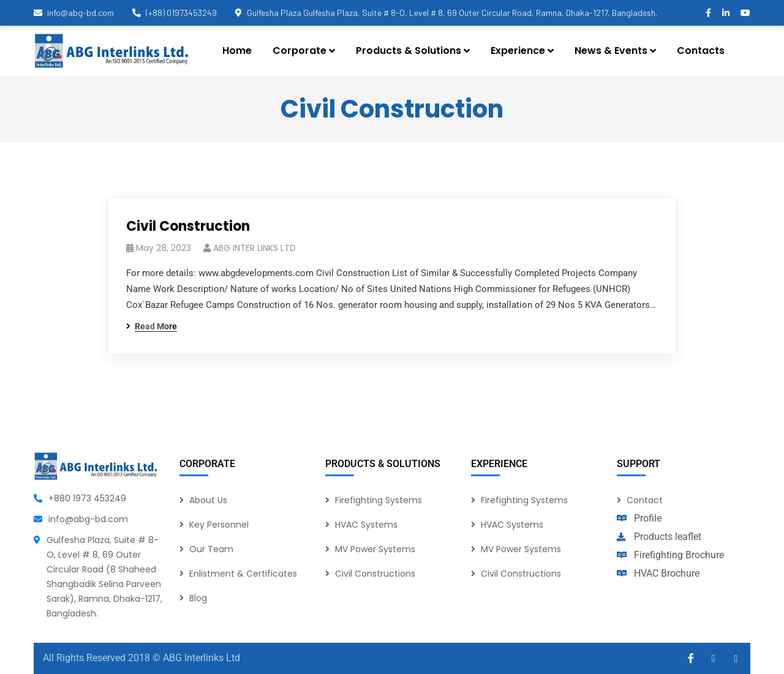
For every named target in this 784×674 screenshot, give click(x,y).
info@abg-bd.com (74, 13)
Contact (645, 500)
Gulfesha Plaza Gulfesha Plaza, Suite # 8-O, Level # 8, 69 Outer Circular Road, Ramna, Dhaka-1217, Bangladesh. (446, 13)
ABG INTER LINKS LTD (254, 248)
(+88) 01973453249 (175, 13)
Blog (198, 598)
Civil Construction (188, 226)
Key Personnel (219, 525)
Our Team (211, 549)
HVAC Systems (366, 525)
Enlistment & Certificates (243, 574)
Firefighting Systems (379, 500)
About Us (208, 500)
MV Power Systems (375, 549)
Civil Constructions (375, 574)
